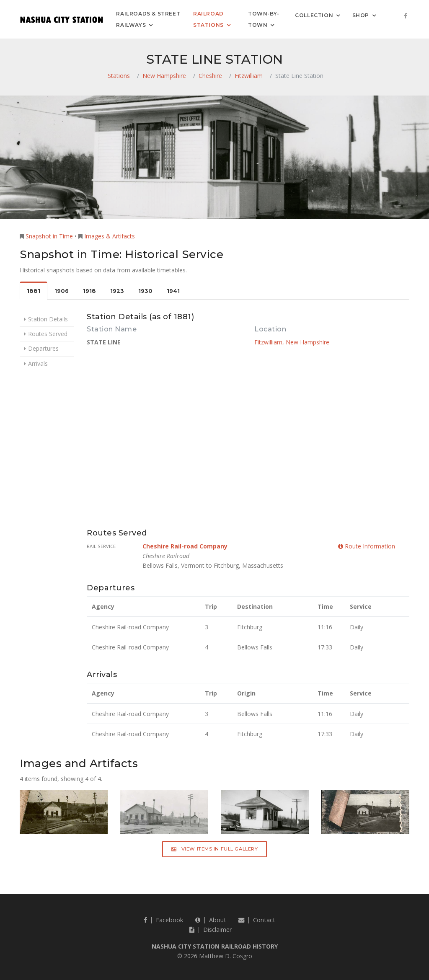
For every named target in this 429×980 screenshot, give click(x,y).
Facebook (163, 920)
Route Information (367, 546)
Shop (361, 15)
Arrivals (38, 363)
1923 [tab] (117, 291)
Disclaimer (211, 930)
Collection (314, 15)
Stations (119, 76)
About (211, 920)
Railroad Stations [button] (208, 19)
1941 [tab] (173, 291)
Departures (43, 348)
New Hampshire (164, 76)
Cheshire (210, 76)
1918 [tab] (89, 291)
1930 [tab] (145, 291)
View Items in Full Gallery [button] (215, 849)
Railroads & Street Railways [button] (148, 19)
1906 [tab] (62, 291)
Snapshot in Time (49, 236)
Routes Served (48, 334)
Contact (257, 920)
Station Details (48, 319)
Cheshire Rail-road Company (185, 546)
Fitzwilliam (249, 76)
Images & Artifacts (110, 236)
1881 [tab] (34, 291)
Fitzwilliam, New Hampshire (292, 342)
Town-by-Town (264, 19)
